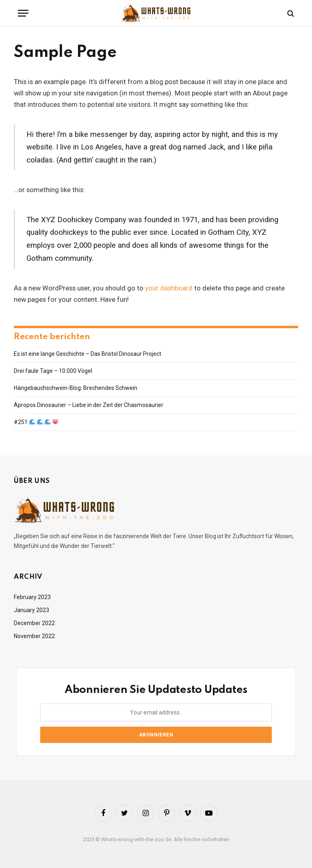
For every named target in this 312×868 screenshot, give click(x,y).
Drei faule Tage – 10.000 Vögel (53, 371)
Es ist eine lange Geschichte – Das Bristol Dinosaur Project (88, 354)
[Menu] (23, 13)
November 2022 (34, 636)
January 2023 (31, 610)
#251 (36, 422)
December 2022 (34, 623)
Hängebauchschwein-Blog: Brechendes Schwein (76, 388)
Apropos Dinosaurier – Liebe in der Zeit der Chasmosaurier (89, 405)
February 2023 (32, 597)
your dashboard (169, 288)
